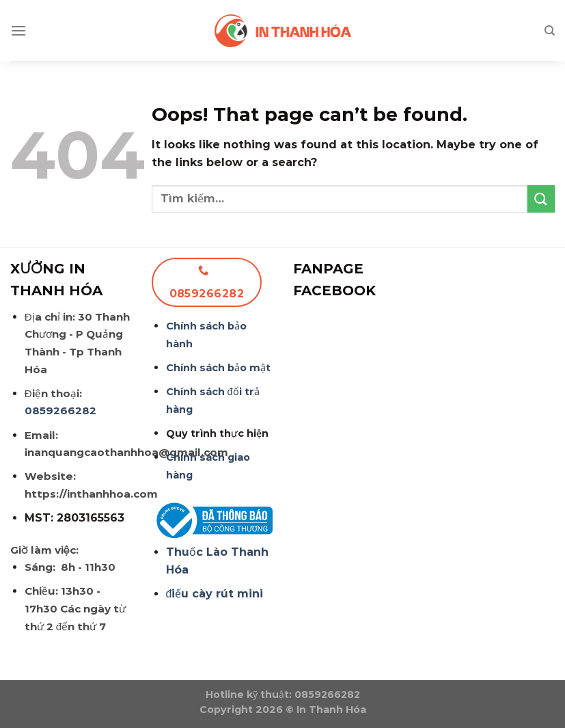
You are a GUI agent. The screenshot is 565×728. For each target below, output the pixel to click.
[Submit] (541, 199)
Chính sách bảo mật (218, 368)
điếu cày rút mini (215, 594)
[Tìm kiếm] (550, 31)
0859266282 (60, 410)
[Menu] (18, 30)
